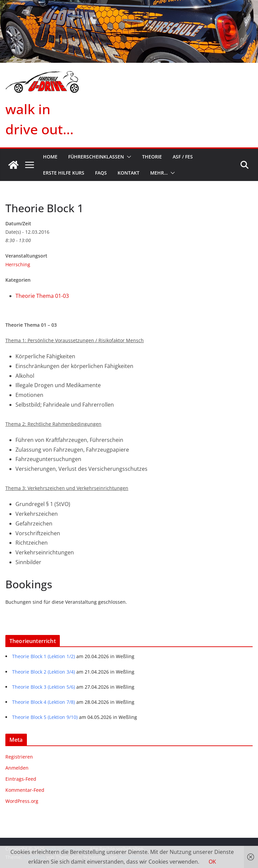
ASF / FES (183, 157)
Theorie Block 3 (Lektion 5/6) (44, 687)
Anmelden (17, 768)
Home (50, 157)
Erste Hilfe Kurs (64, 173)
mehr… (159, 173)
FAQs (101, 173)
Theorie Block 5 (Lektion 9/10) (45, 717)
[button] (128, 157)
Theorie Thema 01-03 (42, 296)
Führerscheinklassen (96, 157)
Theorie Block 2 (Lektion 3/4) (44, 672)
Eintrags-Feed (21, 779)
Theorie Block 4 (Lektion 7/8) (44, 702)
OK (212, 862)
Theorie (152, 157)
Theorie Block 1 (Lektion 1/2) (44, 656)
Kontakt (128, 173)
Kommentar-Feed (25, 790)
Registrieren (19, 757)
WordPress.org (22, 801)
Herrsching (18, 264)
